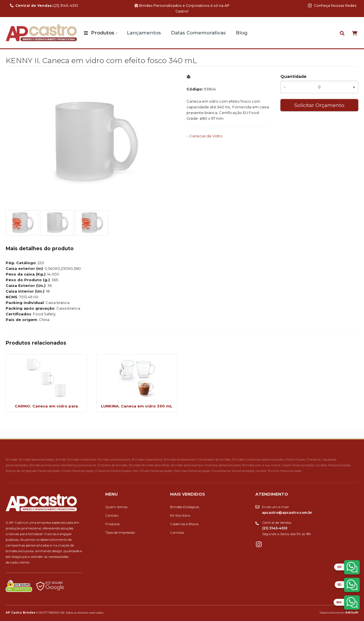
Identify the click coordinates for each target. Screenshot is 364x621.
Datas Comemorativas (198, 33)
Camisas (177, 533)
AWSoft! (352, 612)
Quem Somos (116, 507)
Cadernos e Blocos (184, 524)
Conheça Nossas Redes (332, 6)
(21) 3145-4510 (44, 6)
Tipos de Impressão (120, 533)
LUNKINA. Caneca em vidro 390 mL (137, 406)
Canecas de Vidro (206, 136)
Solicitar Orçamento (319, 105)
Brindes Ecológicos (185, 507)
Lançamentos (144, 33)
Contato (112, 516)
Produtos (103, 33)
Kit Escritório (180, 516)
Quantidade (293, 76)
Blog (242, 33)
